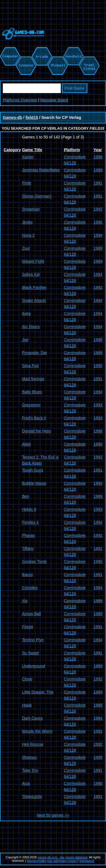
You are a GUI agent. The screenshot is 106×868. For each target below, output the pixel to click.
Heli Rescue (33, 744)
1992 (98, 209)
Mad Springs (33, 379)
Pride (27, 183)
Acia (26, 783)
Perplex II (30, 522)
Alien (26, 444)
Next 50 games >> (53, 815)
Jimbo (27, 222)
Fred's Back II (34, 418)
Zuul (26, 248)
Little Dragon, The (38, 692)
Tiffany (28, 548)
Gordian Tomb (34, 562)
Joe (25, 340)
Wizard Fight (33, 261)
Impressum (87, 861)
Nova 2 (28, 235)
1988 (98, 157)
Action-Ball (32, 614)
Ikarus (27, 575)
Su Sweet (31, 653)
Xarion (28, 157)
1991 (98, 183)
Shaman (29, 757)
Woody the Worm (37, 731)
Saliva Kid (31, 274)
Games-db (12, 117)
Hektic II (29, 509)
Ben (26, 496)
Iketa (26, 314)
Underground (34, 666)
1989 (98, 170)
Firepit (28, 627)
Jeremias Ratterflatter (41, 170)
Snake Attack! (34, 300)
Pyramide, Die (34, 353)
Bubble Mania (34, 483)
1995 (98, 222)
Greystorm (31, 405)
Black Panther (34, 287)
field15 (32, 117)
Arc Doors (31, 327)
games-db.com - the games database (63, 857)
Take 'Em (30, 770)
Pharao (28, 535)
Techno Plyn (33, 640)
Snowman (31, 209)
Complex (30, 588)
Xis (25, 601)
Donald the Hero (36, 431)
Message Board (54, 100)
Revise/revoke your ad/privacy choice (52, 861)
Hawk (27, 705)
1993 (98, 405)
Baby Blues (32, 392)
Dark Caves (32, 718)
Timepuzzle (32, 796)
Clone (27, 679)
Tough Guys (33, 470)
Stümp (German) (37, 196)
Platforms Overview (20, 100)
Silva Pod (30, 366)
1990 (98, 444)
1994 (98, 235)
